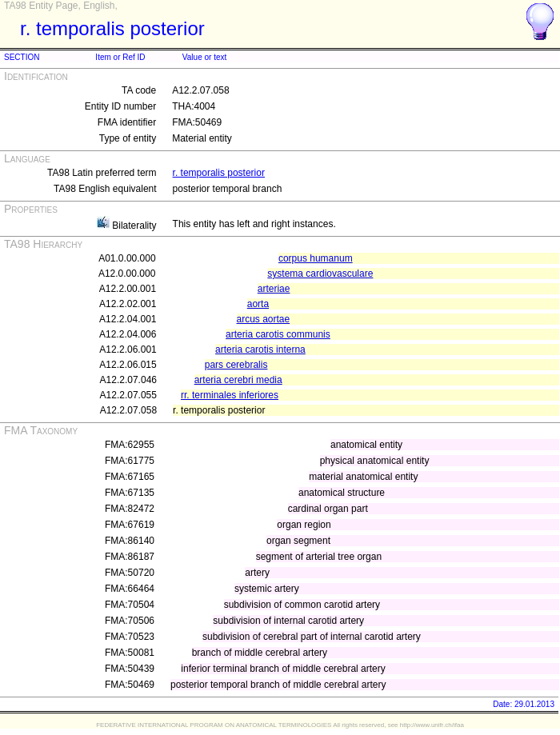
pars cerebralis (236, 365)
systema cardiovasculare (320, 274)
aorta (258, 304)
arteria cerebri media (238, 380)
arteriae (274, 289)
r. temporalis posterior (219, 173)
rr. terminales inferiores (230, 395)
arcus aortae (264, 319)
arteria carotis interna (260, 350)
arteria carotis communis (278, 334)
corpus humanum (316, 258)
